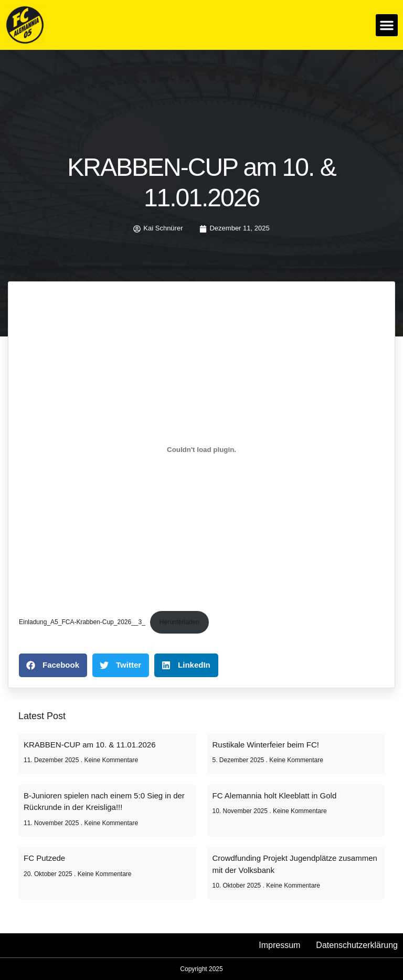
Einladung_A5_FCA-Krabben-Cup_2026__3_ (82, 622)
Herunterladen (179, 622)
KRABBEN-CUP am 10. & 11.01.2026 (90, 745)
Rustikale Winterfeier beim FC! (266, 745)
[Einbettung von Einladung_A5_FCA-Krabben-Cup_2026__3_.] (201, 450)
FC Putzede (44, 858)
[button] (387, 25)
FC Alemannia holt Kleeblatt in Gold (275, 795)
